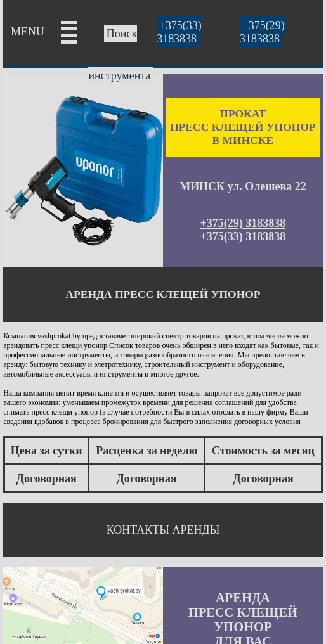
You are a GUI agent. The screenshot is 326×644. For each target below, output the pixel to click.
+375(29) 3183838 (262, 32)
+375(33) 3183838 (179, 32)
